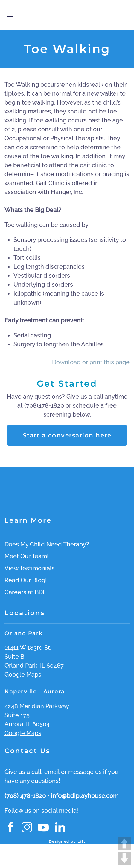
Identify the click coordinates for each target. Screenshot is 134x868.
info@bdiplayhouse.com (85, 796)
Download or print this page (91, 362)
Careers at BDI (24, 592)
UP (124, 843)
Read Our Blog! (26, 580)
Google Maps (23, 675)
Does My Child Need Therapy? (47, 544)
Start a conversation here (67, 435)
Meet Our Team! (26, 556)
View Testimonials (30, 568)
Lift (82, 841)
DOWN (124, 858)
